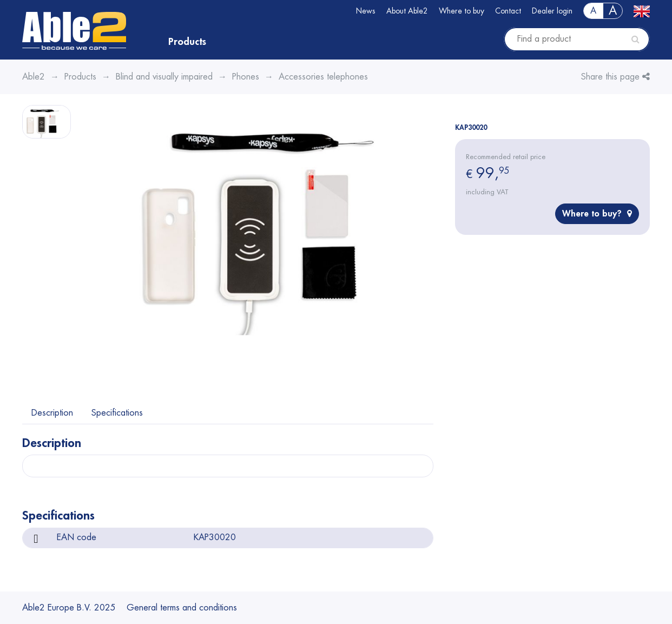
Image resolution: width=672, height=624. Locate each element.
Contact (508, 11)
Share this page (615, 77)
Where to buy (462, 11)
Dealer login (552, 11)
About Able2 (407, 11)
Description (52, 413)
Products (187, 42)
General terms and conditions (182, 608)
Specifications (117, 413)
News (366, 11)
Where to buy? (597, 214)
